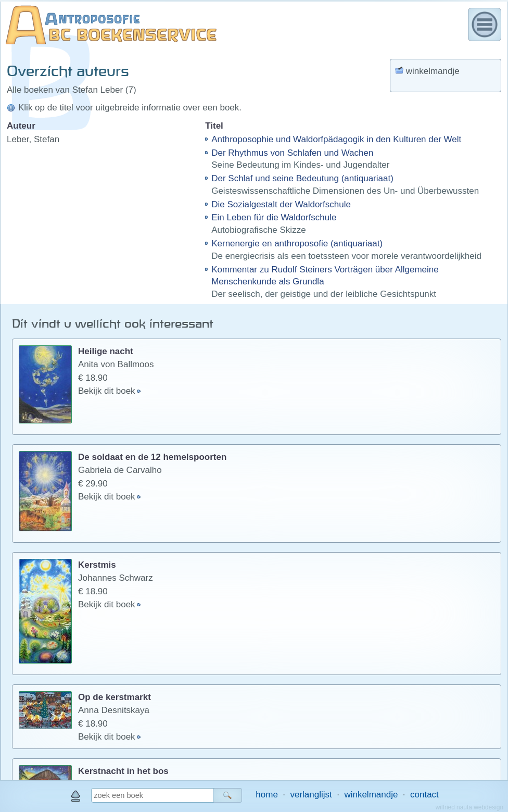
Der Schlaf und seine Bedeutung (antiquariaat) (302, 178)
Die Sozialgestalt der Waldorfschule (281, 204)
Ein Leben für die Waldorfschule (274, 217)
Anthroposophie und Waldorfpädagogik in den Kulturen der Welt (336, 139)
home (267, 795)
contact (424, 795)
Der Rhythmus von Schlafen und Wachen (292, 153)
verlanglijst (311, 795)
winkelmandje (371, 795)
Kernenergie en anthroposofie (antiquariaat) (297, 243)
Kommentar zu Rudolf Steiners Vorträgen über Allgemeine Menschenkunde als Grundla (325, 276)
